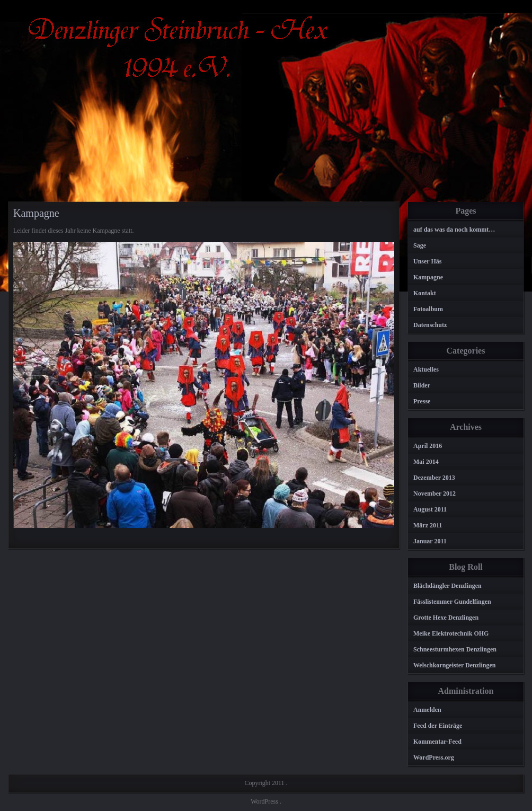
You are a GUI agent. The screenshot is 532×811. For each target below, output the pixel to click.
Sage (420, 245)
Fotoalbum (428, 309)
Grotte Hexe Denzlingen (446, 618)
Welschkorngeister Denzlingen (454, 665)
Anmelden (427, 710)
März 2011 (428, 525)
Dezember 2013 (434, 478)
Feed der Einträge (438, 726)
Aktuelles (426, 369)
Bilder (422, 385)
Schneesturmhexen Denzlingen (455, 649)
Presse (422, 401)
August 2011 (430, 509)
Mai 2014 (426, 462)
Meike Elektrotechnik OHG (451, 633)
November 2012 (435, 493)
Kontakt (425, 293)
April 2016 (428, 446)
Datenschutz (430, 325)
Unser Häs (427, 261)
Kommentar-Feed (437, 742)
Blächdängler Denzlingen (447, 586)
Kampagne (428, 277)
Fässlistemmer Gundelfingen (452, 602)
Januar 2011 (430, 541)
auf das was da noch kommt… (454, 230)
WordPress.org (434, 757)
